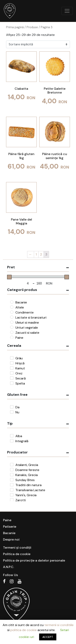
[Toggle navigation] (67, 11)
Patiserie (10, 527)
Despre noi (11, 539)
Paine (7, 520)
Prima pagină (15, 27)
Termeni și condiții (17, 548)
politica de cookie (24, 630)
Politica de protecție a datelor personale (34, 560)
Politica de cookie (17, 554)
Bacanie (9, 533)
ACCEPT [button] (48, 637)
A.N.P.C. (9, 567)
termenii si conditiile (59, 625)
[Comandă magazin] (38, 44)
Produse (32, 27)
